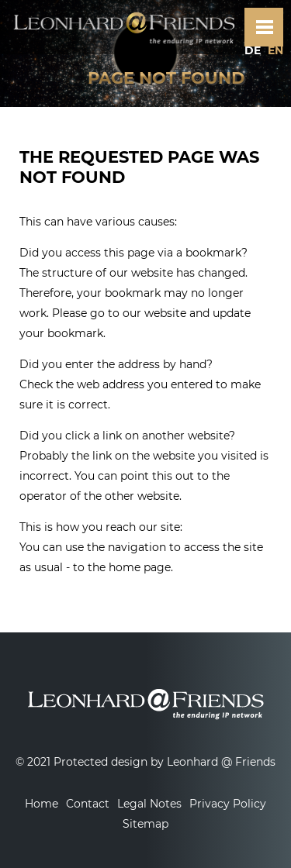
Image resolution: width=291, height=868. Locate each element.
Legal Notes (149, 804)
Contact (88, 804)
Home (42, 804)
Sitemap (145, 824)
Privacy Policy (228, 804)
